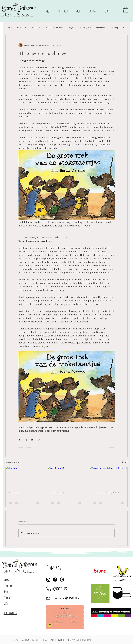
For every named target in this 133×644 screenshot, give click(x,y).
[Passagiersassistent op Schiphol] (109, 477)
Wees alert (14, 493)
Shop (6, 604)
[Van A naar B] (67, 477)
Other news (101, 28)
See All (125, 462)
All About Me (22, 28)
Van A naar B (58, 493)
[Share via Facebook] (20, 440)
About (7, 592)
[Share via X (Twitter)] (26, 440)
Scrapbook (36, 28)
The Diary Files (86, 28)
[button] (126, 10)
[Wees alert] (24, 477)
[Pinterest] (62, 580)
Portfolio (8, 586)
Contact (8, 598)
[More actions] (113, 45)
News (6, 580)
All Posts (9, 28)
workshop (114, 28)
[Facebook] (55, 580)
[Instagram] (48, 580)
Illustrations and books (55, 28)
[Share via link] (39, 440)
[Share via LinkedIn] (32, 440)
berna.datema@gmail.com (65, 598)
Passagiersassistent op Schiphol (107, 493)
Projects (72, 28)
